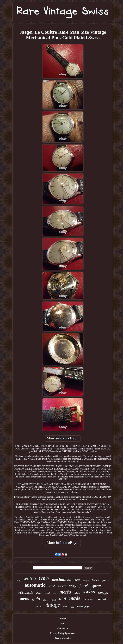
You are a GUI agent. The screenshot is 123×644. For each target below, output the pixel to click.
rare (44, 578)
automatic (35, 585)
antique (86, 581)
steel (55, 594)
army (73, 586)
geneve (105, 580)
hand (65, 606)
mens (24, 599)
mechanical (62, 579)
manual (101, 599)
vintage (52, 605)
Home (63, 619)
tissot (54, 600)
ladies (95, 580)
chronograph (83, 606)
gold (36, 599)
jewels (84, 586)
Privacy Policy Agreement (63, 633)
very (19, 580)
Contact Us (63, 628)
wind (47, 593)
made (75, 598)
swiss (89, 591)
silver (77, 593)
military (88, 599)
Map (63, 624)
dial (63, 598)
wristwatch (25, 592)
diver (39, 593)
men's (65, 592)
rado (72, 607)
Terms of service (63, 638)
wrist (52, 586)
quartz (97, 586)
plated (46, 600)
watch (30, 579)
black (38, 606)
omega (103, 592)
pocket (62, 586)
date (77, 580)
